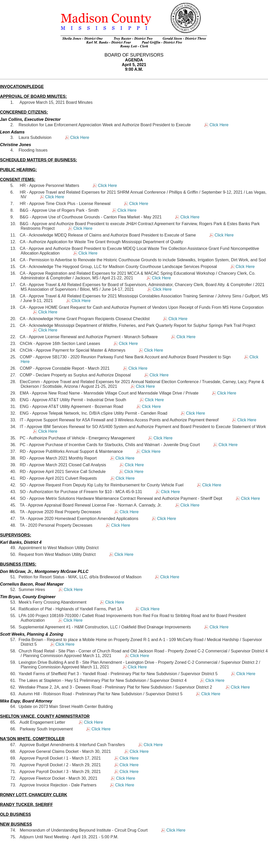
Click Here (219, 125)
